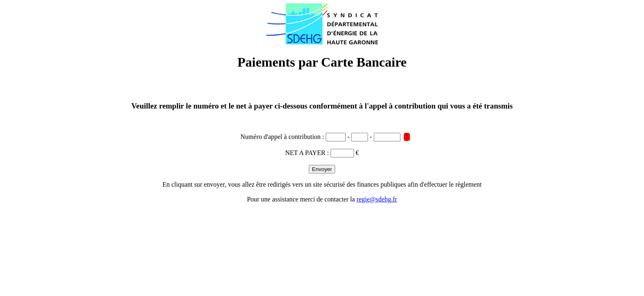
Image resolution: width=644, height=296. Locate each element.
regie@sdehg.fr (377, 199)
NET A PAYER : (308, 153)
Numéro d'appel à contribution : (283, 137)
